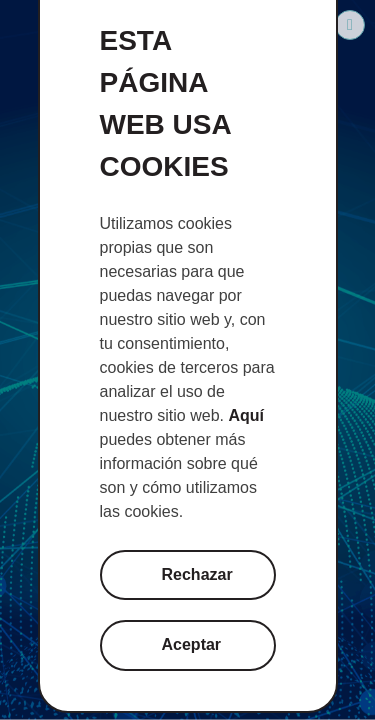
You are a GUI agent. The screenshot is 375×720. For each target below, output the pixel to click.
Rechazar (197, 574)
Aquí (246, 415)
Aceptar (192, 644)
